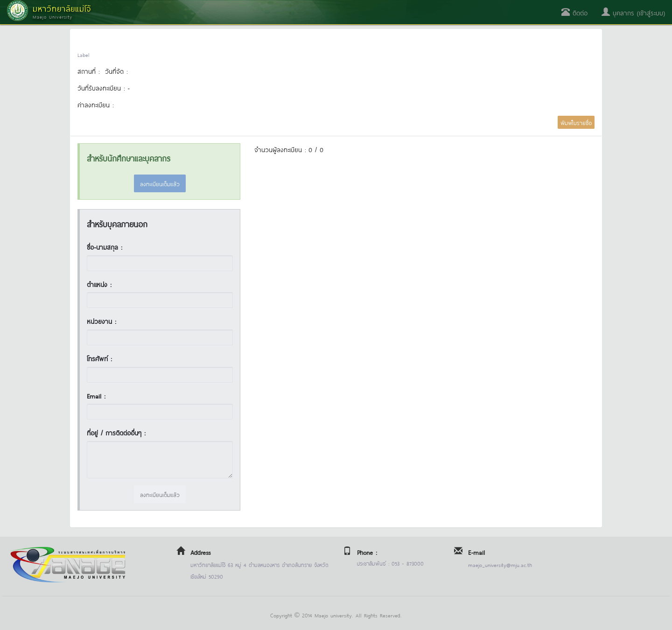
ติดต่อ (574, 12)
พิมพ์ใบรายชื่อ (576, 122)
